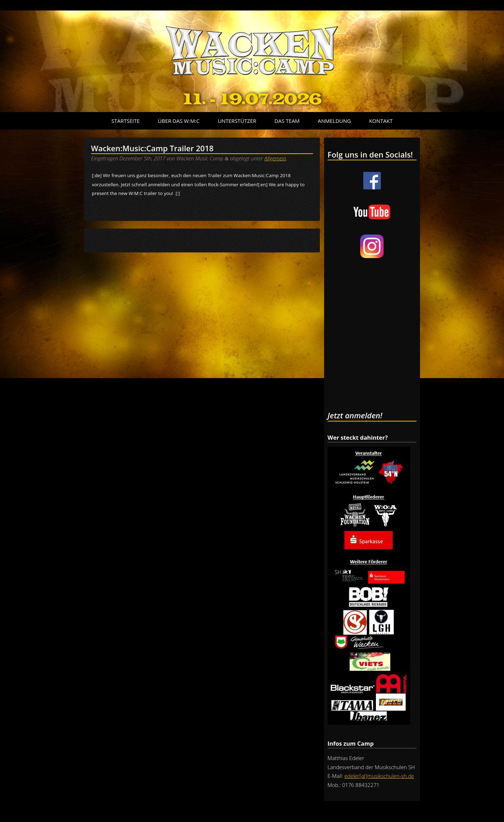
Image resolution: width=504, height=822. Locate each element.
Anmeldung (334, 121)
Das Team (287, 121)
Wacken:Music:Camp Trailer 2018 (152, 148)
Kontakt (381, 121)
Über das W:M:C (179, 121)
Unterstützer (237, 121)
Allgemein (275, 158)
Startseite (125, 121)
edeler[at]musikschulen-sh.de (379, 776)
